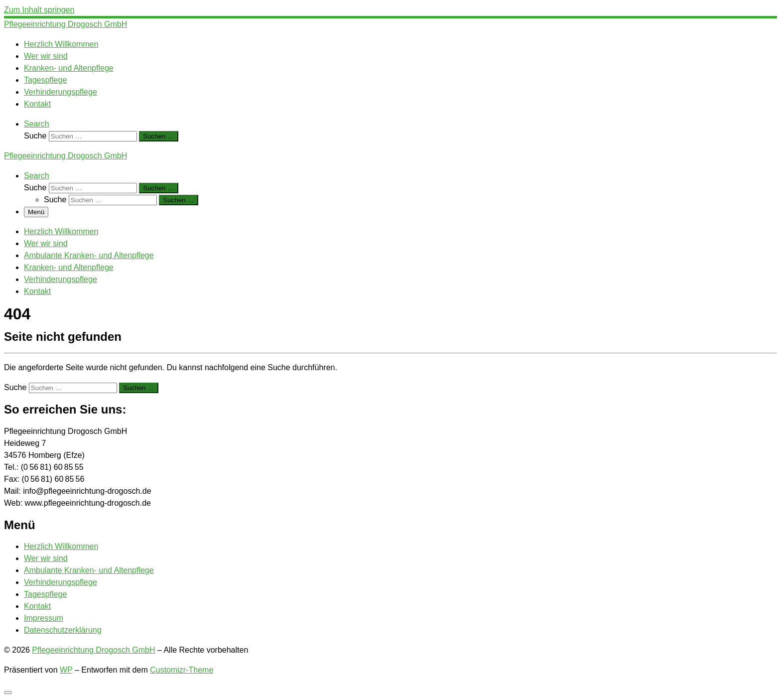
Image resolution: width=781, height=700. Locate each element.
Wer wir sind (46, 558)
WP (66, 670)
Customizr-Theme (182, 670)
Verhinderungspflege (61, 582)
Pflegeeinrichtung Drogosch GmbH (93, 650)
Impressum (44, 618)
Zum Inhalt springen (39, 10)
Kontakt (37, 606)
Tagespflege (45, 594)
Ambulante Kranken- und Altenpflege (89, 570)
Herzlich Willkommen (61, 546)
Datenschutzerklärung (63, 630)
